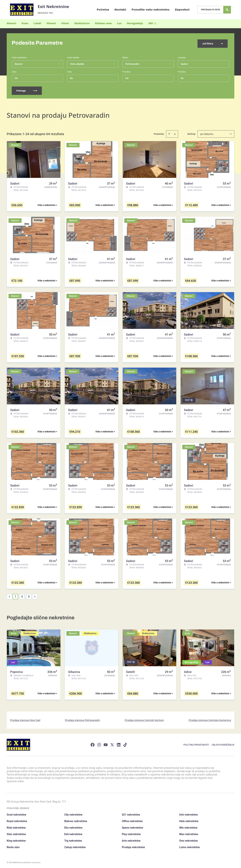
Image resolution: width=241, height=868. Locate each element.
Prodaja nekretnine (133, 846)
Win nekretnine (188, 827)
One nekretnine (189, 840)
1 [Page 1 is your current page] (15, 595)
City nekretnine (73, 814)
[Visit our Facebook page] (93, 744)
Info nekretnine (189, 814)
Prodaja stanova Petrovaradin (83, 719)
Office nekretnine (132, 820)
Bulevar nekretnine (76, 820)
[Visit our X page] (112, 744)
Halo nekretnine (189, 820)
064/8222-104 (45, 13)
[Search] (227, 10)
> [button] (35, 596)
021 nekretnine (131, 814)
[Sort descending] (175, 133)
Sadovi (184, 63)
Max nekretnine (189, 833)
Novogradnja (135, 23)
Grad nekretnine (16, 814)
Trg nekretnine (73, 840)
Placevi (51, 23)
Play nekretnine (131, 833)
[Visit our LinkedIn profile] (119, 744)
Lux (119, 23)
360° (152, 23)
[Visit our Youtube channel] (106, 744)
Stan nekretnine (16, 833)
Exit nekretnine (73, 833)
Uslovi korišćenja (223, 744)
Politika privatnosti (196, 744)
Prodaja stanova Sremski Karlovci (144, 719)
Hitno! (65, 23)
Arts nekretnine (131, 840)
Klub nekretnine (16, 827)
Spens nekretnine (132, 827)
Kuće (25, 23)
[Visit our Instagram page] (99, 744)
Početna (103, 10)
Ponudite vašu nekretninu (151, 10)
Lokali (37, 23)
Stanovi (11, 23)
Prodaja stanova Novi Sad (25, 719)
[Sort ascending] (169, 133)
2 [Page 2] (22, 595)
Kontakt (120, 10)
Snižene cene (103, 23)
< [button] (9, 596)
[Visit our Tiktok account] (125, 744)
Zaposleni (182, 10)
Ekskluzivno (82, 23)
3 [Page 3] (29, 595)
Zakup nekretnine (75, 846)
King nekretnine (16, 840)
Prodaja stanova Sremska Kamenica (210, 719)
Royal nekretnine (17, 820)
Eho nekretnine (73, 827)
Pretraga (27, 90)
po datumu (207, 133)
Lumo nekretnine (190, 846)
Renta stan (13, 846)
